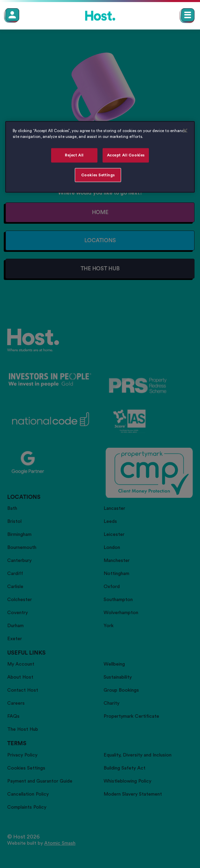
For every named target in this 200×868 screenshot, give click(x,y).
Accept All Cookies (126, 155)
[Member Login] (12, 15)
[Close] (185, 130)
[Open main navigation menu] (188, 15)
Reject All (74, 155)
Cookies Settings (98, 175)
